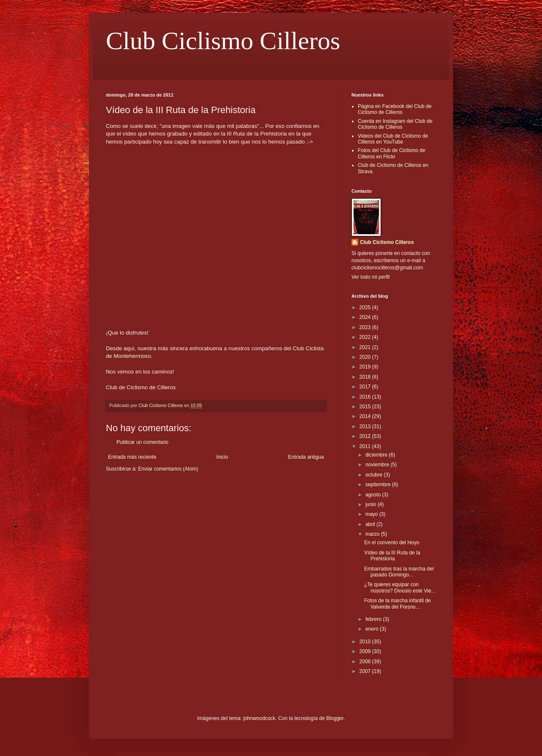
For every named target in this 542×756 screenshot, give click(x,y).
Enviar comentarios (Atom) (168, 469)
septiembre (379, 485)
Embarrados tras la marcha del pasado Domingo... (399, 572)
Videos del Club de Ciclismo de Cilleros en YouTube (393, 139)
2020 (366, 357)
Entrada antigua (306, 457)
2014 (366, 416)
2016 (366, 397)
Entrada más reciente (132, 457)
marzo (373, 534)
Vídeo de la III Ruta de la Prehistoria (392, 556)
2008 (366, 662)
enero (373, 629)
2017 (366, 387)
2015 (366, 407)
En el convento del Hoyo (392, 543)
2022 (366, 337)
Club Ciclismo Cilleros (223, 41)
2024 (366, 317)
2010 (366, 642)
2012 (366, 436)
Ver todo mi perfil (371, 277)
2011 (366, 446)
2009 (366, 651)
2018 (366, 377)
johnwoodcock (259, 718)
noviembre (378, 465)
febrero (374, 619)
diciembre (377, 455)
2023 (366, 327)
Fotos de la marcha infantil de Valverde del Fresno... (397, 604)
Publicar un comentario (142, 442)
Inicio (222, 457)
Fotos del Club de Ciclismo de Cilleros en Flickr (391, 153)
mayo (372, 514)
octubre (375, 475)
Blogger (335, 718)
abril (371, 524)
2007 (366, 671)
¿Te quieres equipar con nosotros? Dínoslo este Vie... (400, 587)
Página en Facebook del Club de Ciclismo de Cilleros (395, 109)
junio (372, 504)
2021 (366, 347)
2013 (366, 426)
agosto (374, 495)
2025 (366, 307)
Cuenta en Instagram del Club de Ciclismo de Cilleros (395, 124)
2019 (366, 367)
